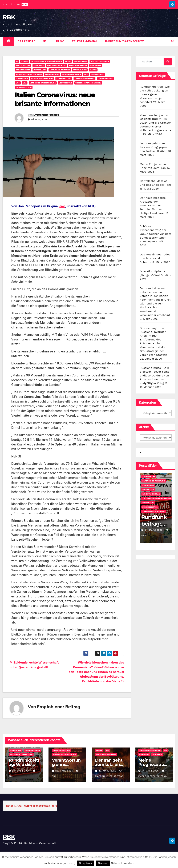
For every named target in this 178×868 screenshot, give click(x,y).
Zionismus (157, 755)
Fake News (39, 65)
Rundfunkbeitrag (151, 494)
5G (17, 61)
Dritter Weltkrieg (100, 61)
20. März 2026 (108, 771)
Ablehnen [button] (103, 863)
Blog (60, 41)
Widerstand (148, 503)
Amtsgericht (149, 477)
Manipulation (80, 70)
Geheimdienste (23, 70)
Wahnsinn (144, 755)
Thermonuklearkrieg (150, 750)
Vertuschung (66, 83)
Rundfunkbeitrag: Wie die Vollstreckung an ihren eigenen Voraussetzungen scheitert (155, 94)
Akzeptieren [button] (85, 863)
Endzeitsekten (23, 65)
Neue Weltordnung (71, 74)
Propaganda (148, 490)
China (68, 61)
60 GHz (25, 61)
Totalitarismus (105, 79)
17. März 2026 (151, 771)
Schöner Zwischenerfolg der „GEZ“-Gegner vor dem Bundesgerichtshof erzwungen (155, 234)
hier (62, 206)
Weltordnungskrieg (106, 755)
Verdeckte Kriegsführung (43, 83)
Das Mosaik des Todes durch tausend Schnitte (155, 258)
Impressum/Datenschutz (125, 41)
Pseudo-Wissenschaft (42, 79)
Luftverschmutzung (60, 70)
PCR (86, 74)
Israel (99, 750)
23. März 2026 (64, 771)
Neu (46, 41)
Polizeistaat (22, 79)
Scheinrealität (64, 79)
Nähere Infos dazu (123, 863)
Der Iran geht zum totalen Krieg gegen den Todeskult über (153, 147)
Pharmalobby (98, 74)
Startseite (27, 41)
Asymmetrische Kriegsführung (46, 61)
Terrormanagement (84, 79)
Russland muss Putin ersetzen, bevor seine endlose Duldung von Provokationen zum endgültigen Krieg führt (156, 375)
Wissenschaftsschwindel (88, 83)
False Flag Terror (78, 65)
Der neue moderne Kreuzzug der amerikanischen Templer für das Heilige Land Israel (153, 205)
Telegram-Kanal (85, 41)
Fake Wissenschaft (56, 65)
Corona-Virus (81, 61)
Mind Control (52, 74)
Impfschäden (40, 70)
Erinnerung (148, 485)
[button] (173, 41)
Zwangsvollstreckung (154, 511)
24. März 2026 (154, 530)
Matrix (93, 70)
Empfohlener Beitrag (46, 115)
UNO (18, 83)
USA (25, 83)
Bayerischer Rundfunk (153, 481)
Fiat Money (96, 65)
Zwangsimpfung (24, 87)
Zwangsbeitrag (150, 507)
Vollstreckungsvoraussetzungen (159, 498)
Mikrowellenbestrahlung (29, 74)
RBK (9, 17)
